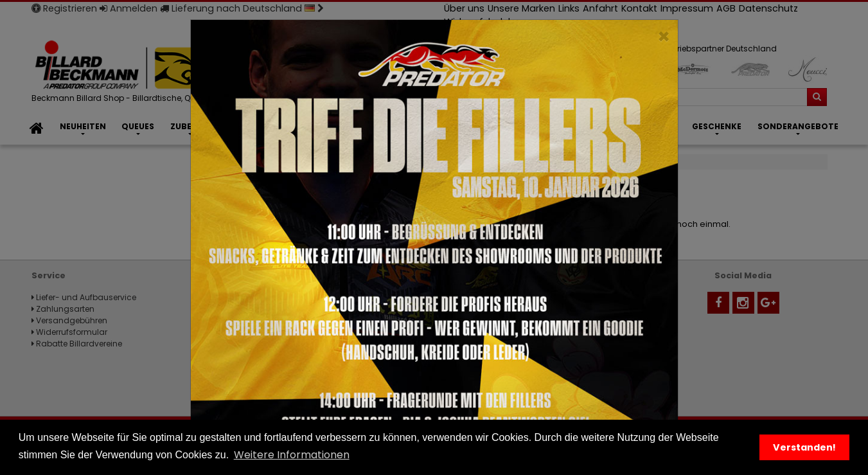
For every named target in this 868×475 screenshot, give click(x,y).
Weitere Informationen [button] (292, 455)
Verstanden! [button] (804, 447)
